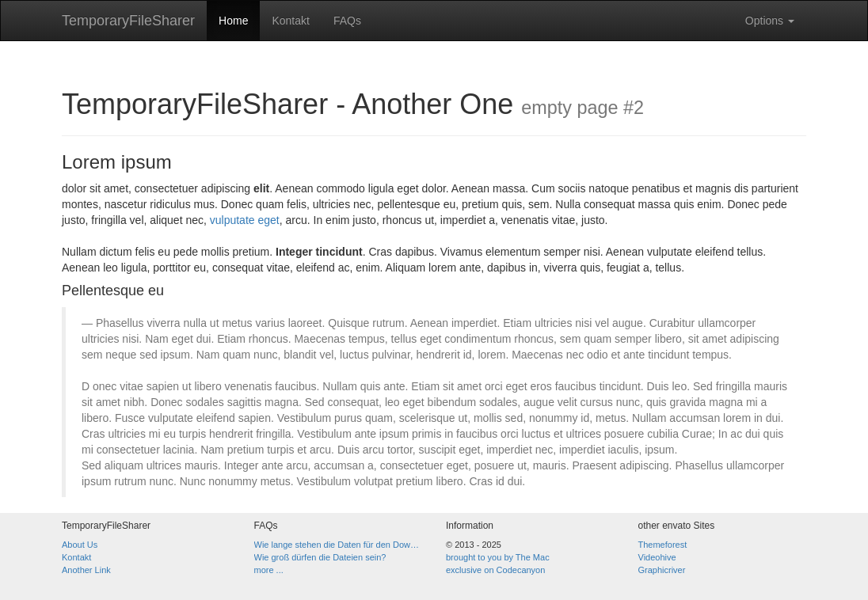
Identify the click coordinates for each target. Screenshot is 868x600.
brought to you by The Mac (498, 557)
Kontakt (290, 21)
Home (233, 21)
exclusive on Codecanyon (495, 570)
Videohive (657, 557)
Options (770, 21)
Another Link (86, 570)
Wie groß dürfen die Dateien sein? (320, 557)
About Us (80, 545)
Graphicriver (662, 570)
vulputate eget (245, 220)
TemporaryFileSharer (128, 21)
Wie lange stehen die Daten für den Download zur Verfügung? (339, 545)
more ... (269, 570)
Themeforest (663, 545)
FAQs (347, 21)
